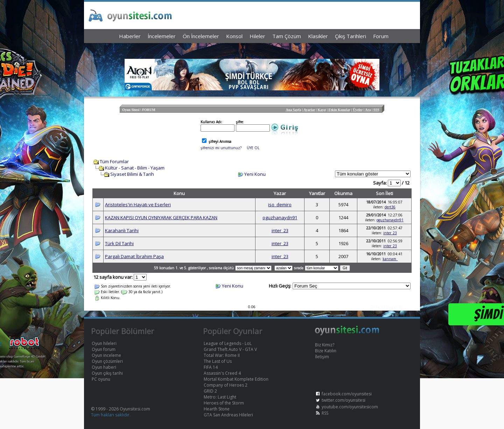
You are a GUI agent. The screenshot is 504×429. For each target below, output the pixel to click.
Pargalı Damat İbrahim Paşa (134, 256)
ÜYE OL (253, 148)
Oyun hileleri (104, 343)
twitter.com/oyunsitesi (344, 400)
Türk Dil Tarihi (119, 243)
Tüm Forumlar (114, 161)
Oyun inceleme (106, 355)
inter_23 (280, 230)
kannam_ (390, 259)
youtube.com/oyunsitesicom (350, 407)
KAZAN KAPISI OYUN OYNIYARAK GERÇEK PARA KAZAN (161, 217)
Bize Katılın (326, 351)
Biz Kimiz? (325, 345)
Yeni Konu (255, 174)
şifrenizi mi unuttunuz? (221, 148)
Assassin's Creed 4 (222, 373)
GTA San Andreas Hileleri (228, 415)
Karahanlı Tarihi (122, 230)
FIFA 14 (211, 367)
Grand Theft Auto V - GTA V (230, 349)
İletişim (322, 357)
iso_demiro (280, 205)
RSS (325, 413)
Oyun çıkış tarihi (107, 373)
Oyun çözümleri (107, 361)
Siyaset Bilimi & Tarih (132, 174)
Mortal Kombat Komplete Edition (236, 379)
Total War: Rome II (222, 355)
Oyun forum (104, 349)
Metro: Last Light (220, 397)
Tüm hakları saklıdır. (111, 415)
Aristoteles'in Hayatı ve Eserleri (138, 205)
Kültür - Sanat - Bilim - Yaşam (135, 168)
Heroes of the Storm (224, 403)
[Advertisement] (252, 49)
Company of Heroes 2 (226, 385)
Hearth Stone (217, 409)
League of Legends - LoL (228, 343)
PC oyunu (101, 379)
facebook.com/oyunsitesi (347, 394)
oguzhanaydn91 (280, 217)
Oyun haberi (104, 367)
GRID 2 (210, 391)
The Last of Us (218, 361)
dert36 (390, 207)
